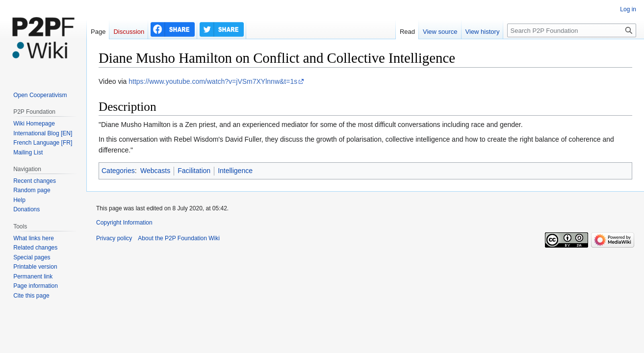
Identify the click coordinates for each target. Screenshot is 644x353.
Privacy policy (114, 238)
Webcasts (155, 171)
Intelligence (235, 171)
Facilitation (194, 171)
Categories (118, 171)
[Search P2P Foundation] (572, 30)
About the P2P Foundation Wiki (179, 238)
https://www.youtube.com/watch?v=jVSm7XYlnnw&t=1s (213, 81)
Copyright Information (124, 223)
